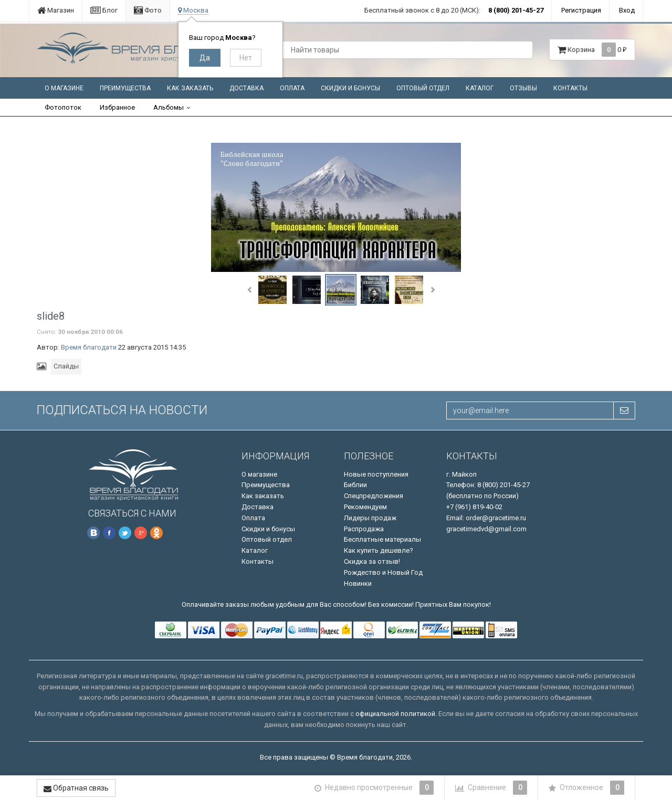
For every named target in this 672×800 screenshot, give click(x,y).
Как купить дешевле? (379, 550)
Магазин (56, 10)
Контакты (570, 88)
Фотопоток (63, 107)
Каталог (480, 88)
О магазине (64, 88)
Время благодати (89, 347)
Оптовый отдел (423, 88)
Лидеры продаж (370, 518)
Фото (148, 10)
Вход (627, 10)
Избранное (117, 107)
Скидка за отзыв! (372, 561)
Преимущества (125, 88)
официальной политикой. (396, 714)
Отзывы (523, 88)
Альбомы (169, 107)
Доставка (246, 88)
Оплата (292, 88)
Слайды (66, 366)
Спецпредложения (374, 496)
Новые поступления (376, 474)
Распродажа (364, 529)
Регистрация (581, 10)
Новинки (358, 583)
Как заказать (190, 88)
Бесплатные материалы (382, 539)
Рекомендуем (365, 507)
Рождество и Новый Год (383, 572)
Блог (104, 10)
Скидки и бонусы (350, 88)
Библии (355, 485)
